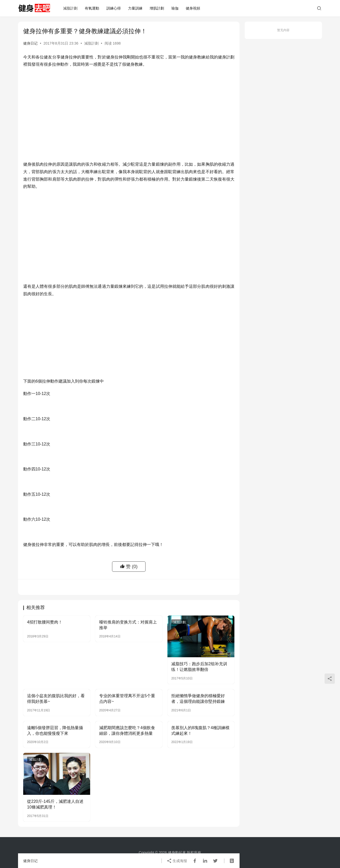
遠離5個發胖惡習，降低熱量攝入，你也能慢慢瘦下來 (55, 731)
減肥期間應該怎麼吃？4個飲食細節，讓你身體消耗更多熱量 (127, 731)
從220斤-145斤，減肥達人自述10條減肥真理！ (55, 804)
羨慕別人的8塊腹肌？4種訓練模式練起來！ (200, 731)
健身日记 (30, 43)
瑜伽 (175, 8)
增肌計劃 (157, 8)
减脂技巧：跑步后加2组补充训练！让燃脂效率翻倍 (199, 667)
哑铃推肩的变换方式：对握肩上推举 (128, 625)
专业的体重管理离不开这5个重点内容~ (127, 699)
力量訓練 (135, 8)
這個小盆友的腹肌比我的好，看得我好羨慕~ (56, 699)
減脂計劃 (70, 8)
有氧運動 (92, 8)
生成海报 (177, 861)
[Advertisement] (129, 109)
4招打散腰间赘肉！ (45, 622)
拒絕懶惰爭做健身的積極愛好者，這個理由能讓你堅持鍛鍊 (198, 699)
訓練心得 (114, 8)
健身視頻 (193, 8)
